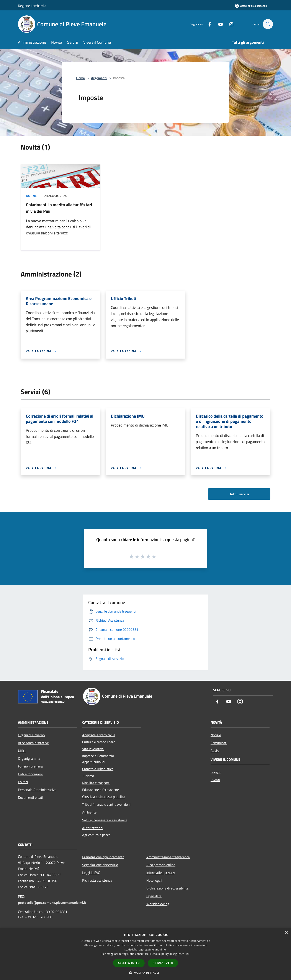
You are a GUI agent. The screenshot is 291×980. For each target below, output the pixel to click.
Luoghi (216, 772)
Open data (154, 896)
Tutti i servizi (239, 494)
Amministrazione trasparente (168, 857)
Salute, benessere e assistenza (105, 820)
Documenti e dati (31, 797)
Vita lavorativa (93, 749)
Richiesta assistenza (97, 880)
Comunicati (219, 743)
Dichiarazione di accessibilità (167, 888)
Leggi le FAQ (91, 873)
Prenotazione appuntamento (103, 857)
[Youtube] (218, 24)
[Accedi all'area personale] (251, 6)
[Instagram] (229, 24)
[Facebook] (208, 24)
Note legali (154, 880)
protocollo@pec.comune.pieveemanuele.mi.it (52, 903)
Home (80, 78)
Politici (23, 782)
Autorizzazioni (93, 828)
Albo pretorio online (161, 865)
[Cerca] (268, 24)
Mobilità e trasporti (96, 783)
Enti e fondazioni (30, 774)
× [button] (286, 933)
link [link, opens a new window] (187, 954)
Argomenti (99, 78)
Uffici (22, 751)
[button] (145, 973)
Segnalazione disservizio (100, 865)
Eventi (215, 780)
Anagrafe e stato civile (99, 735)
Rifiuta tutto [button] (163, 963)
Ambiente (89, 812)
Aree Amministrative (33, 743)
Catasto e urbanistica (98, 769)
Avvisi (215, 751)
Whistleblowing (158, 904)
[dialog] (145, 954)
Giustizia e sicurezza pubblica (104, 797)
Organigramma (29, 758)
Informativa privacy (161, 873)
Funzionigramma (30, 766)
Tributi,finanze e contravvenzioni (106, 804)
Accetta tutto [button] (129, 963)
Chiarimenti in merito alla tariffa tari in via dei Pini (59, 208)
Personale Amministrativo (37, 790)
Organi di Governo (31, 735)
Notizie (31, 196)
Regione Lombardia (32, 6)
